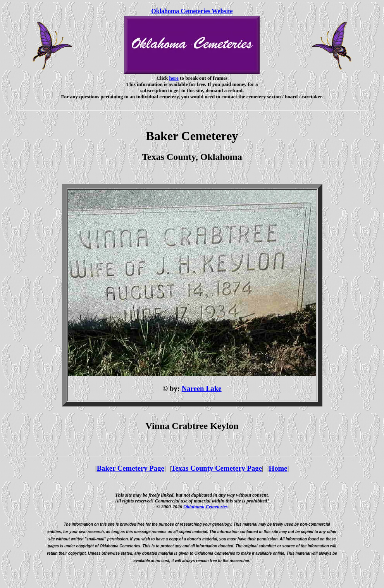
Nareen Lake (202, 388)
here (174, 78)
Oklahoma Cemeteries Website (192, 11)
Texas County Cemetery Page (216, 468)
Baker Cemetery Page (131, 468)
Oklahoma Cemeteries (206, 507)
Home (278, 468)
